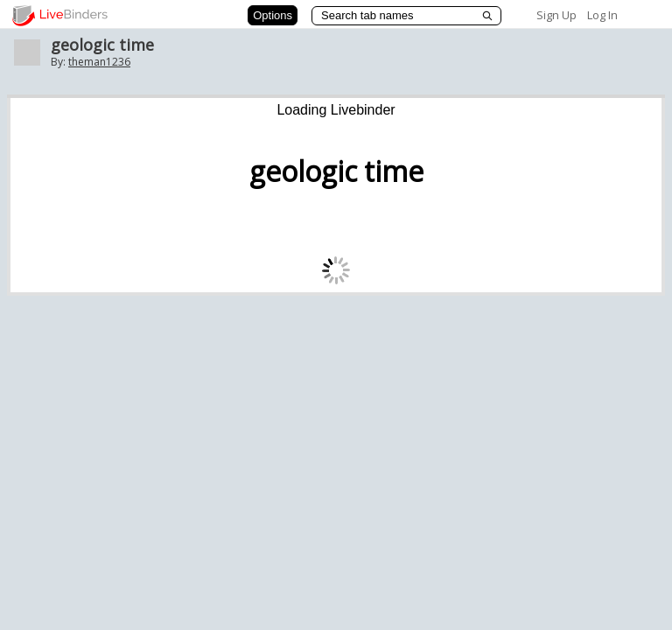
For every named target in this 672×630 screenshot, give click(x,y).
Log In (602, 15)
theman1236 (99, 62)
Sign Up (556, 15)
